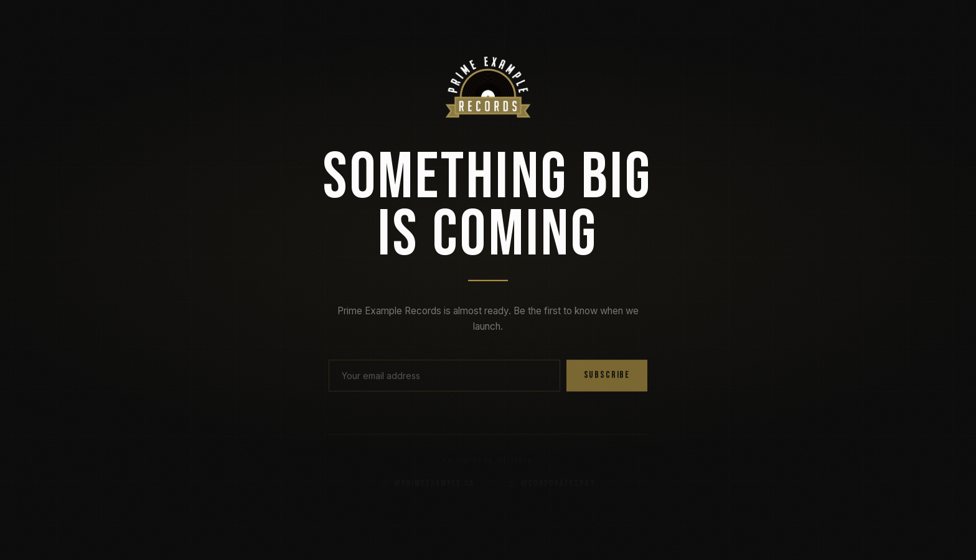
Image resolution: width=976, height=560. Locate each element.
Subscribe (607, 379)
